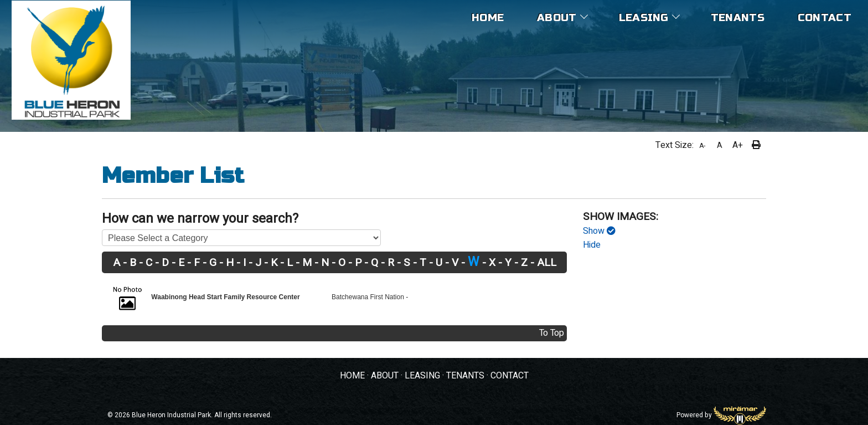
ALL (547, 263)
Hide (592, 245)
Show (599, 232)
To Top (552, 333)
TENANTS (465, 376)
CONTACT (510, 376)
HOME (352, 376)
